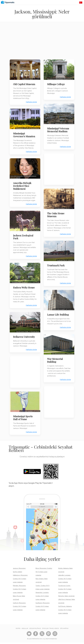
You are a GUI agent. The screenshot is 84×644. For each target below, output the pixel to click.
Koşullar (25, 630)
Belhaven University (24, 339)
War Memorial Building (55, 357)
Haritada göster (31, 104)
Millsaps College (56, 84)
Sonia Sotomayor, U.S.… (17, 177)
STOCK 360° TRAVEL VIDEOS (50, 630)
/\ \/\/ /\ (36, 78)
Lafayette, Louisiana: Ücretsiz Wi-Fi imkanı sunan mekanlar (65, 580)
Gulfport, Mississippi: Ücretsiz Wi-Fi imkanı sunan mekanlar (20, 608)
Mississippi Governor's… (22, 130)
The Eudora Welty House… (19, 285)
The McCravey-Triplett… (22, 333)
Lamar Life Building (58, 312)
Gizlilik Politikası (35, 630)
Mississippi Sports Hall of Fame (23, 419)
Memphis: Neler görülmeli (66, 597)
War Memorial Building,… (59, 351)
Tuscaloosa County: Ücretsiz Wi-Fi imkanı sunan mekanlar (65, 591)
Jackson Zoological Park (24, 240)
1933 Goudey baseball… (27, 412)
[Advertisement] (42, 42)
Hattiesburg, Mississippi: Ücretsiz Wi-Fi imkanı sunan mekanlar (20, 580)
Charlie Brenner (35, 130)
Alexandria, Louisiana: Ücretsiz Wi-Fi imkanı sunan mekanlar (42, 597)
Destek (18, 630)
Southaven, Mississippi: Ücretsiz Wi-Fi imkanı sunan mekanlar (43, 608)
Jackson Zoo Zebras (33, 233)
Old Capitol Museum (25, 84)
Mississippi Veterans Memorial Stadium (58, 129)
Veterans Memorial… (60, 122)
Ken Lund (70, 351)
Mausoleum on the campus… (55, 78)
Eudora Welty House (24, 290)
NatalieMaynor (69, 78)
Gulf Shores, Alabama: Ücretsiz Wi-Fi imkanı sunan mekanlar (65, 611)
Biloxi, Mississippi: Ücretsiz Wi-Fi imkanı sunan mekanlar (44, 573)
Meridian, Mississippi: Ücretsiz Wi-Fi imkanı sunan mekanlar (20, 591)
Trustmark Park (61, 258)
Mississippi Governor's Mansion (24, 136)
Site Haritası (64, 630)
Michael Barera (35, 333)
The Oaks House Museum (56, 213)
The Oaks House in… (60, 207)
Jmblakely (70, 258)
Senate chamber (26, 78)
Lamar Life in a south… (59, 307)
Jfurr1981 (70, 122)
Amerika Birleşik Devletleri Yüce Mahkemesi (23, 187)
